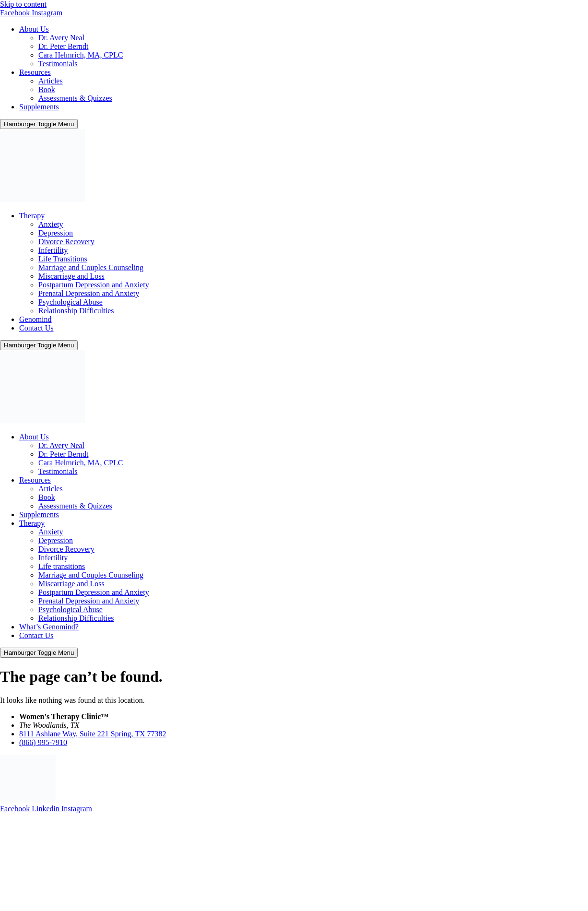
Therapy (32, 216)
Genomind (35, 319)
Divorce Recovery (66, 242)
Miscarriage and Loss (71, 276)
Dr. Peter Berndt (63, 46)
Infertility (53, 250)
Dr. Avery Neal (61, 38)
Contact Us (36, 328)
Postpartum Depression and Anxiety (94, 285)
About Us (34, 29)
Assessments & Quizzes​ (75, 98)
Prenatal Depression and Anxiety (89, 293)
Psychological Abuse (71, 302)
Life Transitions (63, 259)
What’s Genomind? (49, 627)
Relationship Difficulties (76, 311)
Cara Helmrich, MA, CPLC (81, 55)
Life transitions (62, 566)
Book (47, 89)
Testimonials (58, 64)
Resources (35, 72)
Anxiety (51, 224)
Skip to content (23, 4)
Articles (51, 81)
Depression (56, 233)
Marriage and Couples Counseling (91, 267)
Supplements (39, 107)
